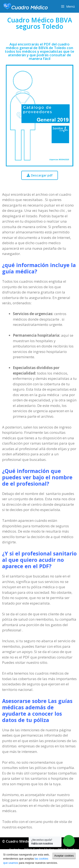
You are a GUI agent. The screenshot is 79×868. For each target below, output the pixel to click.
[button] (40, 175)
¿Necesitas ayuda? (42, 842)
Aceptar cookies (64, 856)
